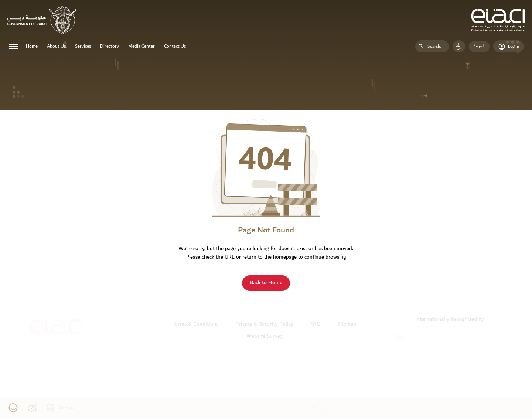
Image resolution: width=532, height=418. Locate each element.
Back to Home (266, 283)
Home (32, 46)
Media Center (141, 46)
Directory (110, 46)
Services (83, 46)
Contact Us (175, 46)
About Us (56, 46)
